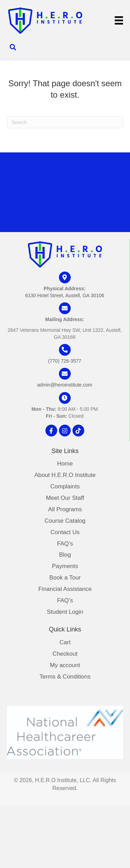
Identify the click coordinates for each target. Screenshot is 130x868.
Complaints (65, 487)
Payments (65, 566)
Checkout (65, 654)
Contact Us (65, 532)
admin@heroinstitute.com (65, 385)
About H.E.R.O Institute (65, 475)
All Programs (65, 510)
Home (65, 464)
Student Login (65, 612)
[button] (51, 431)
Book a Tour (65, 578)
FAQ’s (65, 544)
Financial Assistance (65, 589)
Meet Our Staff (65, 498)
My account (65, 665)
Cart (65, 643)
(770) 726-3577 (65, 361)
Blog (65, 555)
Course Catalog (65, 521)
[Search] (65, 122)
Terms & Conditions (65, 677)
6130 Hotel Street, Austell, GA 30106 (64, 295)
